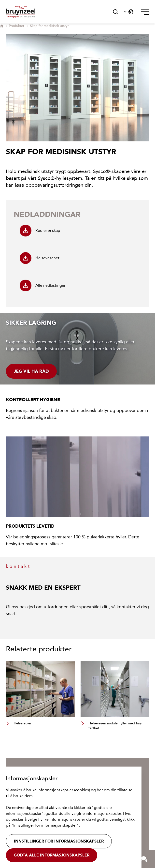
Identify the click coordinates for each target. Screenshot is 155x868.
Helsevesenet (40, 258)
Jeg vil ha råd (31, 371)
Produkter (17, 26)
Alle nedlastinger (43, 285)
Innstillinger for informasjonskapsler (59, 841)
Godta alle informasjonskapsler (52, 855)
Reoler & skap (40, 231)
